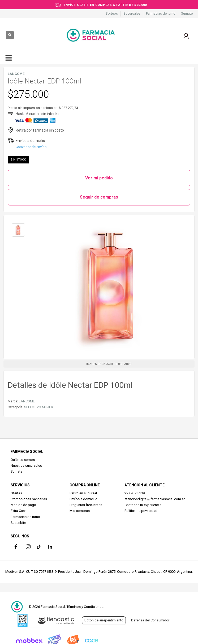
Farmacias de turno (161, 13)
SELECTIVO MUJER (39, 407)
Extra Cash (19, 511)
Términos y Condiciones (85, 607)
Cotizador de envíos (31, 147)
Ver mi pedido (99, 178)
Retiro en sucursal (83, 493)
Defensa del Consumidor (150, 620)
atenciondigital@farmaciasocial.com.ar (155, 499)
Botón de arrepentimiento (104, 620)
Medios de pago (23, 505)
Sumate (187, 13)
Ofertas (16, 493)
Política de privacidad (141, 511)
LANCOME (27, 401)
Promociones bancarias (29, 499)
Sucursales (132, 13)
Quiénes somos (23, 460)
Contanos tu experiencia (143, 505)
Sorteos (112, 13)
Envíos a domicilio (83, 499)
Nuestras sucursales (26, 466)
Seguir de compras (99, 197)
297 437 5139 (135, 493)
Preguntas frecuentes (86, 505)
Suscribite (18, 523)
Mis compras (80, 511)
